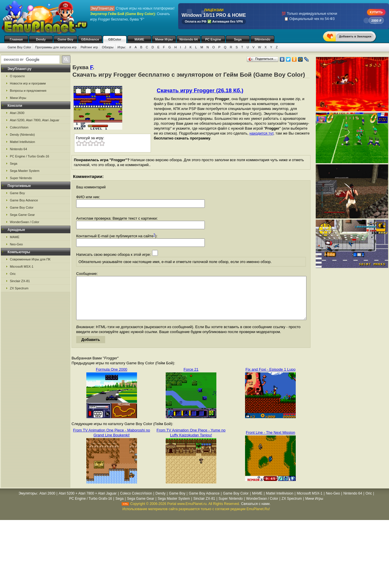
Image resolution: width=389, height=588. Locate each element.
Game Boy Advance (24, 200)
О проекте (17, 76)
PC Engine (213, 39)
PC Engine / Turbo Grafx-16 (30, 156)
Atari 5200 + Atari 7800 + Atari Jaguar (88, 502)
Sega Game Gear (22, 215)
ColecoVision (19, 127)
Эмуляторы (28, 502)
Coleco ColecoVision (136, 502)
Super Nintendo (21, 178)
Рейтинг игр (89, 47)
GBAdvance (90, 39)
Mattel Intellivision (22, 142)
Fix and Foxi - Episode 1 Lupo (270, 378)
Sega (238, 39)
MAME (139, 39)
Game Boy (65, 39)
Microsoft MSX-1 (22, 267)
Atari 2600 (17, 113)
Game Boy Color (19, 47)
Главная (16, 39)
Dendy (41, 39)
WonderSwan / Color (24, 222)
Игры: (122, 47)
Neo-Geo (16, 244)
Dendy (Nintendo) (22, 135)
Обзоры (108, 47)
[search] (30, 60)
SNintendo (263, 39)
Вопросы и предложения (28, 91)
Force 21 (191, 378)
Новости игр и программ (28, 83)
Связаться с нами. (256, 512)
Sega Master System (25, 171)
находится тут (261, 133)
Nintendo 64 (189, 39)
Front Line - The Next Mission (271, 441)
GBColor (115, 39)
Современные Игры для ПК (30, 259)
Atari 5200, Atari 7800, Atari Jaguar (35, 120)
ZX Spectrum (19, 288)
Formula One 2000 (112, 378)
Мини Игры (164, 39)
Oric (13, 274)
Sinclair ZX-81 (20, 281)
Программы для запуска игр (56, 47)
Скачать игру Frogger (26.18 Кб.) (200, 90)
